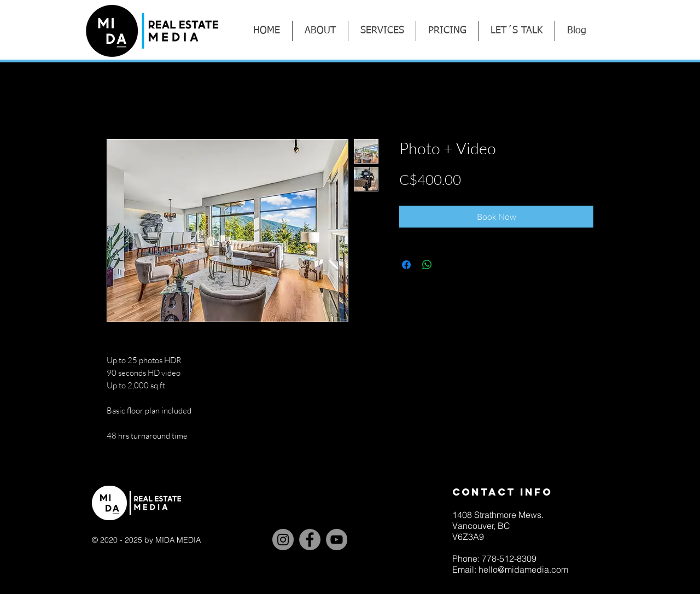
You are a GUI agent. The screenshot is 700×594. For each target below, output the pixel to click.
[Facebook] (310, 540)
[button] (382, 31)
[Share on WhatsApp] (427, 265)
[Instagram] (283, 540)
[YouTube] (337, 540)
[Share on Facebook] (406, 265)
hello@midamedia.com (523, 569)
